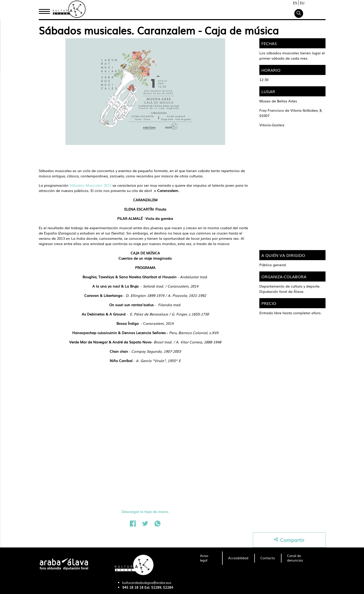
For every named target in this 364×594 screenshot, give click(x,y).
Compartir (289, 540)
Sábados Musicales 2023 (90, 185)
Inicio (44, 11)
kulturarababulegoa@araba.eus (147, 583)
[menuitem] (208, 558)
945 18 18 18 (133, 587)
